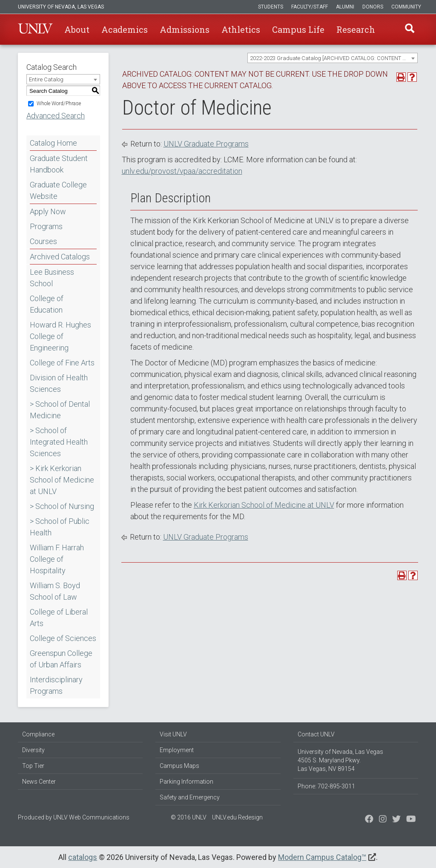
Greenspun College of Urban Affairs (61, 659)
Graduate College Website (58, 190)
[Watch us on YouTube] (411, 820)
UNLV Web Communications (91, 817)
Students (271, 7)
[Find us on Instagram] (396, 820)
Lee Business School (52, 278)
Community (406, 7)
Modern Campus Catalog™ (322, 857)
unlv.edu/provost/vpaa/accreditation (182, 171)
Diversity (33, 750)
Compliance (38, 734)
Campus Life (298, 29)
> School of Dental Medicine (60, 410)
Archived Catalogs (60, 257)
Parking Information (186, 782)
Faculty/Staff (310, 7)
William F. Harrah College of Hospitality (57, 559)
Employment (177, 750)
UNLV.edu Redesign (237, 817)
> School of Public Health (60, 527)
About (77, 29)
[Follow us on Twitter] (383, 820)
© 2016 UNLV (189, 817)
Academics (125, 29)
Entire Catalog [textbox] (46, 79)
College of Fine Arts (62, 363)
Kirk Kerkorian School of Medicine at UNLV (264, 505)
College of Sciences (63, 638)
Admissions (185, 29)
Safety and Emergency (190, 797)
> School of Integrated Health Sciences (59, 442)
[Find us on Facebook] (369, 820)
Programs (46, 226)
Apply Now (48, 211)
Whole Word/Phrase (59, 103)
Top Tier (33, 766)
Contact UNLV (316, 734)
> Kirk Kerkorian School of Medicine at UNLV (62, 480)
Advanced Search (56, 116)
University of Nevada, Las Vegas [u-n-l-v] (61, 7)
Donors (373, 7)
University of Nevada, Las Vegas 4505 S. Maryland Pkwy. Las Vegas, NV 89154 (340, 760)
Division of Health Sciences (59, 383)
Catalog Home (53, 143)
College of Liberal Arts (59, 618)
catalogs (83, 857)
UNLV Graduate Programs (206, 144)
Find (409, 29)
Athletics (241, 29)
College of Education (47, 304)
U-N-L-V (35, 29)
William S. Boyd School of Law (55, 591)
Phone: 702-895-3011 (326, 786)
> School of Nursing (62, 506)
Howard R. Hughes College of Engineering (60, 336)
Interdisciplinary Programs (56, 685)
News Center (39, 782)
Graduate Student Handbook (59, 164)
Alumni (345, 7)
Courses (43, 241)
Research (356, 29)
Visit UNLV (173, 734)
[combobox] (333, 58)
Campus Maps (179, 766)
